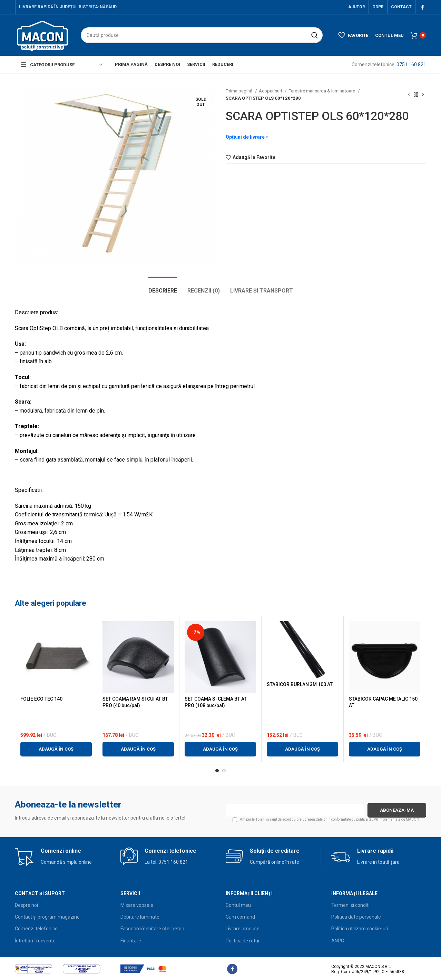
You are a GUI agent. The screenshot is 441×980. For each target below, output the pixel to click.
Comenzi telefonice (36, 929)
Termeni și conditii (351, 905)
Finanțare (131, 941)
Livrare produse (243, 929)
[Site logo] (43, 35)
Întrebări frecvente (35, 941)
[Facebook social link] (423, 7)
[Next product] (423, 95)
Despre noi (26, 905)
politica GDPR (367, 819)
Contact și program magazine (47, 917)
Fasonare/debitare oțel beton (152, 929)
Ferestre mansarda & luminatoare (322, 91)
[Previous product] (409, 95)
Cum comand (240, 917)
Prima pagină (239, 91)
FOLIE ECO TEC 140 (41, 699)
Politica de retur (243, 941)
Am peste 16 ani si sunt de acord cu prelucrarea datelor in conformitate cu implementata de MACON (326, 820)
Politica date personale (356, 917)
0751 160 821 (411, 65)
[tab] (163, 287)
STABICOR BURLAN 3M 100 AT (300, 684)
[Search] (202, 35)
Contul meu (238, 905)
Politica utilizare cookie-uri (360, 929)
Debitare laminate (140, 917)
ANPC (338, 941)
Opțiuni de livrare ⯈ (247, 137)
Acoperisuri (271, 91)
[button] (56, 749)
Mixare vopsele (137, 905)
